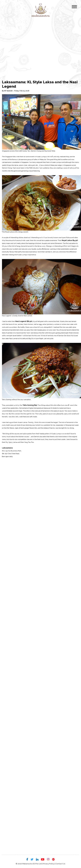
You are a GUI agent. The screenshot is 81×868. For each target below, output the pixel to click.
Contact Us (60, 864)
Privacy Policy (48, 864)
